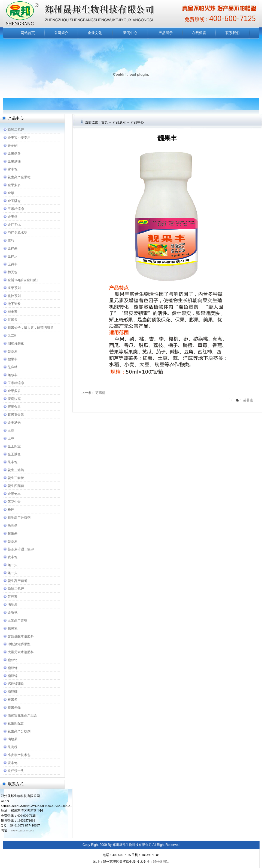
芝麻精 (13, 367)
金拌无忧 (14, 225)
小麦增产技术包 (19, 755)
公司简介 (61, 33)
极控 (11, 510)
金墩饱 (13, 613)
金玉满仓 (14, 201)
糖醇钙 (13, 660)
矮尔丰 (13, 375)
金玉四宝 (14, 446)
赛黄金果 (14, 407)
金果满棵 (14, 161)
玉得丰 (13, 264)
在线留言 (199, 33)
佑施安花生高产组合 (22, 715)
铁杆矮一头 (16, 771)
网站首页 (28, 33)
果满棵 (13, 747)
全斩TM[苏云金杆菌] (23, 280)
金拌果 (13, 248)
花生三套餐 (16, 478)
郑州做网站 (161, 862)
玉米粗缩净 (16, 209)
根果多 (13, 700)
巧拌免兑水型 (17, 233)
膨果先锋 (14, 708)
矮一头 (13, 565)
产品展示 (166, 33)
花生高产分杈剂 (19, 731)
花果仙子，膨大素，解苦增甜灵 (31, 328)
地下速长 (14, 304)
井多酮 (13, 145)
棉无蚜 (13, 272)
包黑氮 (13, 628)
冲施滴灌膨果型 (19, 644)
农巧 (11, 240)
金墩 (11, 193)
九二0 (12, 335)
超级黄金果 (16, 415)
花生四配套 (16, 486)
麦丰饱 (13, 557)
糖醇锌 (13, 676)
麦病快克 (14, 399)
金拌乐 (13, 256)
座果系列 (14, 288)
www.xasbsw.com (22, 830)
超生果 (13, 533)
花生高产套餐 (17, 581)
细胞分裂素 (16, 343)
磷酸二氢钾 (16, 130)
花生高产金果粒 (19, 177)
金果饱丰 (14, 494)
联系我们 (233, 33)
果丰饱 (13, 462)
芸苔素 (13, 351)
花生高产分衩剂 (19, 518)
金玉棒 (13, 217)
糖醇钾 (13, 668)
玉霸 (11, 430)
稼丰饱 (13, 169)
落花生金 (14, 502)
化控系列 (14, 296)
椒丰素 (13, 312)
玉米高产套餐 (17, 620)
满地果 (13, 605)
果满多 (13, 525)
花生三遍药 (16, 470)
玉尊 (11, 438)
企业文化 (95, 33)
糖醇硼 (13, 692)
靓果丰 (13, 359)
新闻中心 (130, 33)
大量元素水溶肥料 (21, 652)
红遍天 (13, 320)
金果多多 (14, 153)
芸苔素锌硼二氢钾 (21, 549)
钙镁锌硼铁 (16, 684)
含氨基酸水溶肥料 (21, 636)
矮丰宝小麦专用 (19, 138)
